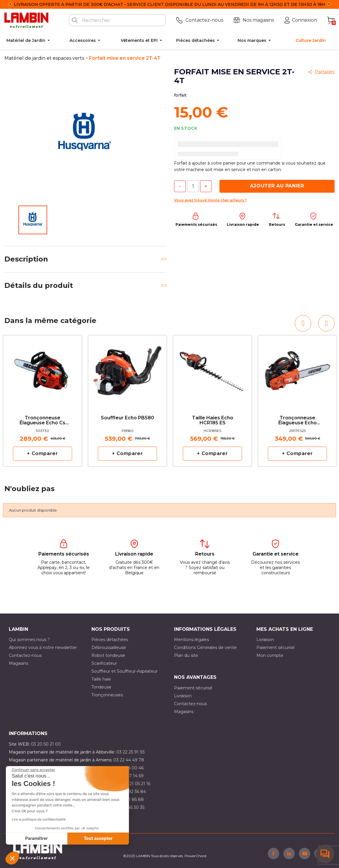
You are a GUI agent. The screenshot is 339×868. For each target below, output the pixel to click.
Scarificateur (104, 663)
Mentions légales (191, 640)
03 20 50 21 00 (46, 744)
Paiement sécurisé (276, 647)
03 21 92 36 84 (131, 792)
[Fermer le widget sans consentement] (33, 770)
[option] (42, 401)
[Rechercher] (117, 20)
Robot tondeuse (108, 655)
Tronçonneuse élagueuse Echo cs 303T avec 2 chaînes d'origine (43, 421)
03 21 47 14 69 (129, 776)
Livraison (265, 640)
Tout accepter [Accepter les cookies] (98, 839)
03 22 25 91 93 (131, 752)
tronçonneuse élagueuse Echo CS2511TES (298, 421)
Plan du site (186, 655)
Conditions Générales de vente (205, 647)
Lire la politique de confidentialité (39, 819)
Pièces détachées (110, 640)
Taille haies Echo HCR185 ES (213, 421)
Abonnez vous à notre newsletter (43, 647)
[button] (12, 858)
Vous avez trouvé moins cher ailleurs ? (210, 200)
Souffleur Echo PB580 (127, 418)
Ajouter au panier (277, 186)
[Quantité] (193, 186)
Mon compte (270, 655)
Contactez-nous (25, 655)
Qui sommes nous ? (29, 640)
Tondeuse (101, 687)
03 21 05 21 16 (137, 784)
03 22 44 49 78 (129, 760)
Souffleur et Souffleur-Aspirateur (125, 671)
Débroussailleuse (109, 647)
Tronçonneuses (107, 695)
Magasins (18, 663)
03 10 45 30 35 (130, 807)
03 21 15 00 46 (129, 768)
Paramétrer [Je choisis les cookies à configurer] (36, 839)
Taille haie (101, 679)
